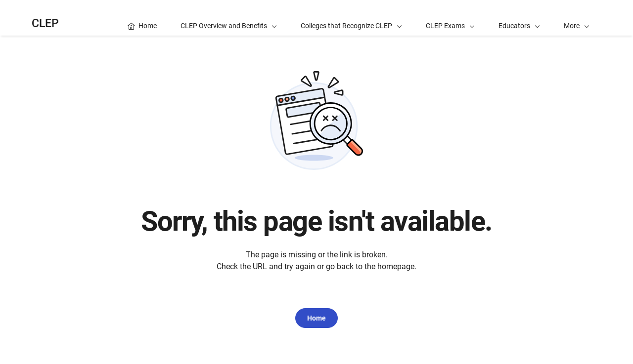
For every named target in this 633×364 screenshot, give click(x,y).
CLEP (45, 23)
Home (316, 318)
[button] (577, 18)
